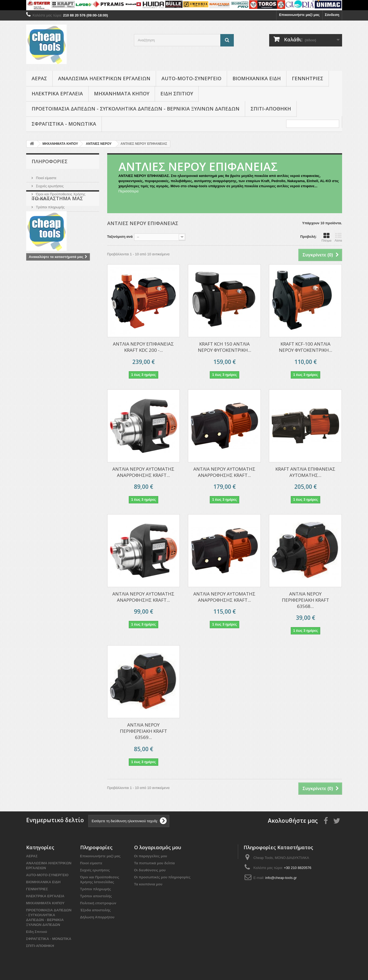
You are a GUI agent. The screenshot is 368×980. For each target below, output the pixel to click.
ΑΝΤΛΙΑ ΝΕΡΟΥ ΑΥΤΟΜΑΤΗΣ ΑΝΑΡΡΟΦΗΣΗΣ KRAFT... (224, 472)
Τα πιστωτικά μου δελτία (155, 863)
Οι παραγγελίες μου (151, 856)
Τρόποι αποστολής (96, 896)
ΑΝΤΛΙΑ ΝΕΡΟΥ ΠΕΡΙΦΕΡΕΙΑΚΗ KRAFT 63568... (305, 600)
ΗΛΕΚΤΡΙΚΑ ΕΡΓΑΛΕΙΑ (57, 93)
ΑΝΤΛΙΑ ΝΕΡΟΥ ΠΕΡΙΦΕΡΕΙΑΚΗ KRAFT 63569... (144, 731)
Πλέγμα (327, 237)
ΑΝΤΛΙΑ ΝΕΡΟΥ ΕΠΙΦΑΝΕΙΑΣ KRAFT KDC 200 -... (143, 347)
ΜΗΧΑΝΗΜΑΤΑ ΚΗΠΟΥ (122, 93)
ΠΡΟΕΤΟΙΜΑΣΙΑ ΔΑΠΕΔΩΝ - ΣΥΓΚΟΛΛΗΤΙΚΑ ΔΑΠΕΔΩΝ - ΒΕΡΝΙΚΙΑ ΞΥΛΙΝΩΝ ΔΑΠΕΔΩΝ (136, 109)
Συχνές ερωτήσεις (49, 184)
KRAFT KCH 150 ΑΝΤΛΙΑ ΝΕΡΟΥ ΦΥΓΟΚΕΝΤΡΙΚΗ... (224, 347)
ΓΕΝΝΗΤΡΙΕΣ (308, 78)
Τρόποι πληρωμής (50, 205)
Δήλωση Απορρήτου (97, 917)
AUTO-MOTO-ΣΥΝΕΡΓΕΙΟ (191, 78)
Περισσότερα (129, 191)
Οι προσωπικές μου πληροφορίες (162, 877)
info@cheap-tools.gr (281, 878)
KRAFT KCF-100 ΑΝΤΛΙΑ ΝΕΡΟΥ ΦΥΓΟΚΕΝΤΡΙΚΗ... (305, 347)
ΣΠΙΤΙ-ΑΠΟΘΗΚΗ (271, 109)
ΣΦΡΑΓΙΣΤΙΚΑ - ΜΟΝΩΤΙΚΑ (64, 124)
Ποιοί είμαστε (46, 176)
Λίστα (338, 237)
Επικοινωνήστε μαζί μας (299, 15)
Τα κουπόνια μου (148, 884)
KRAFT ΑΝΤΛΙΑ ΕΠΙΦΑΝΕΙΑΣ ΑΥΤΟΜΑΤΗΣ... (305, 472)
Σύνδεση (332, 15)
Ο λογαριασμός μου (158, 847)
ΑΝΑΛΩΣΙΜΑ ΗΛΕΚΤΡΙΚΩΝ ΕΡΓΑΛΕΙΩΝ (104, 78)
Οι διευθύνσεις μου (150, 870)
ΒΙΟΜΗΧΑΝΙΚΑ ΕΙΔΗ (257, 78)
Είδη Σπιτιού (177, 93)
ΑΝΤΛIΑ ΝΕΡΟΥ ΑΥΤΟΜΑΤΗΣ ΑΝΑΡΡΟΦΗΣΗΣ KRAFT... (143, 472)
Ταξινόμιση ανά (120, 237)
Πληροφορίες (50, 161)
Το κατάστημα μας (50, 213)
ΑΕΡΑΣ (39, 78)
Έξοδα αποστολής (96, 910)
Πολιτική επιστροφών (98, 903)
